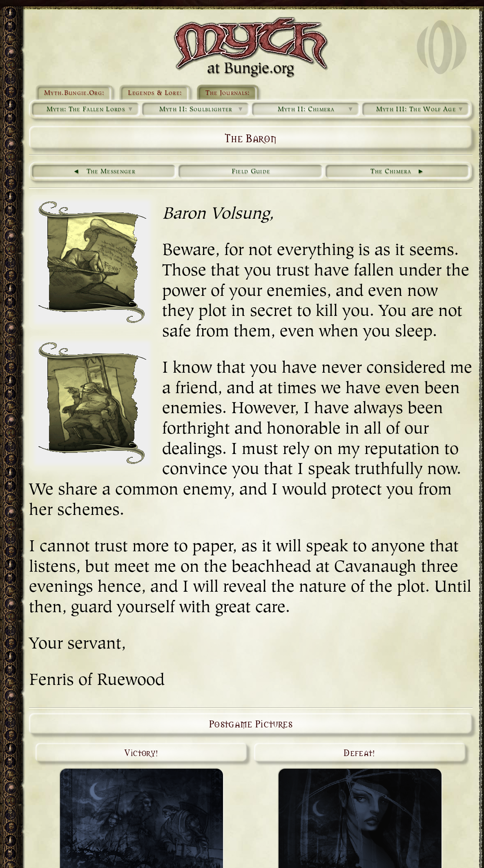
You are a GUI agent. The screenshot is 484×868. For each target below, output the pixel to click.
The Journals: (228, 93)
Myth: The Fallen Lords (90, 110)
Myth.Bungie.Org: (74, 93)
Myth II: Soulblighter (202, 110)
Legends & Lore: (155, 93)
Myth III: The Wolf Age (420, 110)
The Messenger (111, 172)
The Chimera (391, 172)
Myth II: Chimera (316, 110)
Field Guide (251, 172)
